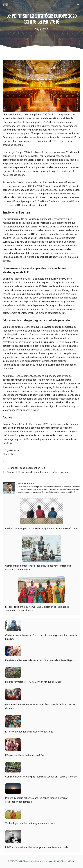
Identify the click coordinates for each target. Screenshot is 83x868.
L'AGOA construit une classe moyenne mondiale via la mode (37, 847)
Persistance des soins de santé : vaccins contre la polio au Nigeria (40, 660)
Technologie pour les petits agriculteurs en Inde (30, 823)
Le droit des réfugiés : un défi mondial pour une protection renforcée (41, 529)
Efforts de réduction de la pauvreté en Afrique (29, 732)
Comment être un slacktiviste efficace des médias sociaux (37, 472)
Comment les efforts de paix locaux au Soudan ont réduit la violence (41, 777)
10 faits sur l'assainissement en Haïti (26, 468)
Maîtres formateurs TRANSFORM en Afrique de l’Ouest (34, 682)
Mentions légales (68, 861)
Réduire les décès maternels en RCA (24, 755)
